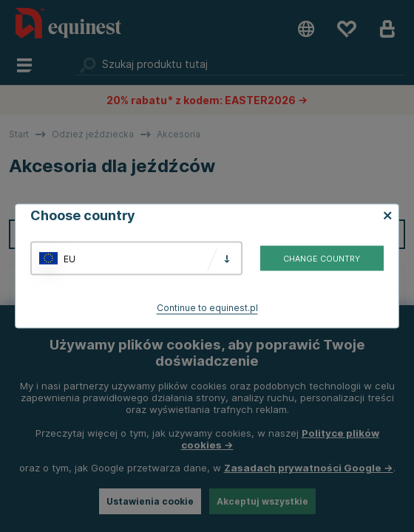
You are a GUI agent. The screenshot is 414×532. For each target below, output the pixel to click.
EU (69, 258)
